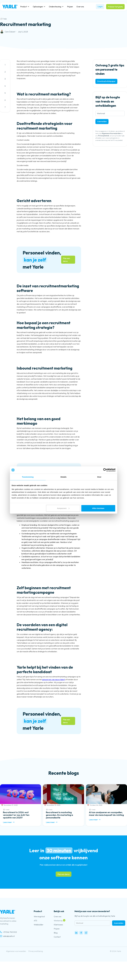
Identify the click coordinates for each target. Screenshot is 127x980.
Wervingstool (39, 916)
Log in (100, 6)
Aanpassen (63, 508)
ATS (35, 921)
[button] (25, 7)
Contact (57, 937)
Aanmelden (102, 121)
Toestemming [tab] (28, 477)
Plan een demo (66, 260)
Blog (56, 933)
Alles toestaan (98, 508)
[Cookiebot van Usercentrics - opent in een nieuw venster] (105, 470)
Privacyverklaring (36, 951)
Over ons (80, 7)
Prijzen (70, 7)
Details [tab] (64, 477)
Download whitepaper (106, 81)
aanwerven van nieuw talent (53, 679)
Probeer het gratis (115, 7)
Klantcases (58, 925)
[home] (10, 7)
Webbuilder (39, 925)
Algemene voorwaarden (16, 951)
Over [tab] (99, 477)
